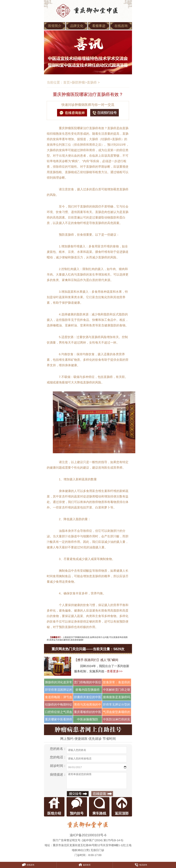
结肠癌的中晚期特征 (59, 705)
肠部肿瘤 (78, 82)
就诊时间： (58, 766)
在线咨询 (121, 26)
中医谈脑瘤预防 (88, 719)
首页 (67, 82)
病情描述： (58, 774)
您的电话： (58, 757)
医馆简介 (55, 26)
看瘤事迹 (99, 26)
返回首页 (84, 865)
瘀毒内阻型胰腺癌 (88, 690)
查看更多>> (115, 671)
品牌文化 (77, 26)
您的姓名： (58, 749)
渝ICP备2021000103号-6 (88, 835)
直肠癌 (92, 82)
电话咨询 (141, 865)
